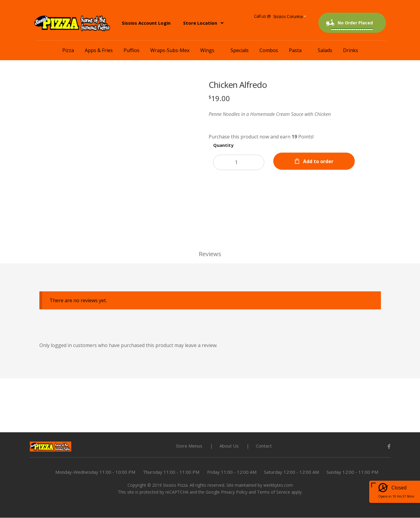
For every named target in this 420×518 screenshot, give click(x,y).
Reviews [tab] (210, 254)
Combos (269, 50)
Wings (207, 50)
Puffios (132, 50)
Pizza (68, 50)
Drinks (351, 50)
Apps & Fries (99, 50)
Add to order (319, 161)
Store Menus (189, 446)
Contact (264, 446)
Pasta (295, 50)
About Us (229, 446)
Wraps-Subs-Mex (170, 50)
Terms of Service (274, 492)
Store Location (200, 23)
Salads (325, 50)
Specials (240, 50)
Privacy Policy (234, 492)
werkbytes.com (278, 485)
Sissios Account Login (146, 23)
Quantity (224, 145)
